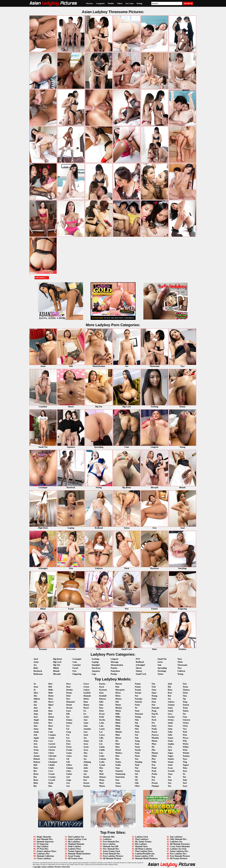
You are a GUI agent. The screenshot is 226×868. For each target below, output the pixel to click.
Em (68, 717)
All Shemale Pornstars (180, 844)
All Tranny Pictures (179, 858)
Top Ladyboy (43, 846)
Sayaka (171, 717)
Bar (35, 771)
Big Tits (57, 665)
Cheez (51, 753)
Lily (101, 741)
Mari (102, 783)
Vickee (186, 723)
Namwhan (120, 777)
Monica (119, 753)
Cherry (52, 759)
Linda (102, 747)
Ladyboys (107, 839)
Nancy (118, 786)
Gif (68, 759)
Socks (160, 662)
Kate (101, 693)
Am (35, 705)
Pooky (155, 774)
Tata (185, 684)
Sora (170, 747)
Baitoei (37, 759)
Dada (51, 783)
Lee (101, 732)
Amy (36, 717)
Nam (117, 768)
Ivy (85, 714)
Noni (137, 744)
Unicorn (186, 720)
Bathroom (38, 674)
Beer (51, 684)
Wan (185, 735)
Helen (86, 699)
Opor (154, 693)
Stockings (162, 671)
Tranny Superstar (76, 851)
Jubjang (87, 762)
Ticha (185, 693)
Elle (68, 714)
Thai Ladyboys (142, 839)
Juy (85, 774)
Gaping (95, 662)
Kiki (101, 702)
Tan (170, 783)
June (86, 771)
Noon (137, 756)
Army (36, 750)
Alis (35, 696)
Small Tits (162, 659)
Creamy (52, 777)
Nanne (138, 684)
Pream (155, 783)
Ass (35, 665)
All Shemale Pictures (112, 858)
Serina (171, 720)
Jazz (85, 732)
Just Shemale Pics (45, 839)
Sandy (171, 711)
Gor (68, 783)
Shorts (139, 668)
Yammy (186, 756)
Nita (137, 729)
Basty (36, 774)
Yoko (185, 768)
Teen (180, 659)
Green (86, 687)
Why (185, 741)
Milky (118, 717)
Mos (117, 759)
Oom (154, 690)
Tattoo (160, 674)
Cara (51, 741)
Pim (154, 750)
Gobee (69, 774)
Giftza (69, 765)
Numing (138, 762)
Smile (170, 723)
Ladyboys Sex (176, 842)
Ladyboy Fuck (141, 837)
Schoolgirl (140, 665)
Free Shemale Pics (111, 842)
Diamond (70, 702)
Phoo (154, 744)
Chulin (52, 765)
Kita (101, 708)
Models (111, 3)
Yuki (185, 780)
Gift (68, 762)
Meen (118, 696)
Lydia (102, 762)
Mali (101, 774)
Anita (36, 723)
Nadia (118, 765)
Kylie (102, 717)
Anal (36, 659)
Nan (117, 780)
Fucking (95, 659)
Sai (169, 699)
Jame (86, 723)
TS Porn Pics (42, 849)
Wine (185, 750)
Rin (169, 687)
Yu (184, 774)
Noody (138, 750)
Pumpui (155, 786)
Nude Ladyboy (75, 846)
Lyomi (102, 765)
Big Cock (57, 662)
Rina (170, 690)
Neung (138, 717)
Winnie (186, 753)
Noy (137, 759)
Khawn (103, 699)
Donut (69, 705)
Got (68, 786)
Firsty (69, 747)
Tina (185, 696)
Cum (75, 662)
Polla (154, 762)
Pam (154, 702)
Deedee (70, 690)
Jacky (86, 717)
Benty (51, 696)
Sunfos (171, 759)
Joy (85, 759)
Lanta (102, 729)
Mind (118, 723)
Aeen (36, 687)
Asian (36, 662)
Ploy (154, 759)
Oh (136, 777)
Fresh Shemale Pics (112, 854)
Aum (36, 753)
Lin (101, 744)
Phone (155, 741)
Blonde (56, 671)
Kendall (103, 696)
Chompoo (53, 762)
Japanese (96, 671)
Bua (50, 729)
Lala (101, 726)
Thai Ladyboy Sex (76, 837)
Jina (85, 753)
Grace (86, 684)
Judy (86, 765)
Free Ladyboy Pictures (113, 856)
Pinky (154, 756)
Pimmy (155, 753)
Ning (137, 726)
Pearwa (155, 735)
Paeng (155, 696)
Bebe (36, 783)
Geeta (69, 756)
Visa (185, 729)
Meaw (118, 693)
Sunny (171, 762)
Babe (36, 668)
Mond (118, 750)
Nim (137, 720)
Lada (102, 723)
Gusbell (87, 693)
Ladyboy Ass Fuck (178, 849)
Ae (35, 684)
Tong (185, 702)
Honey (86, 705)
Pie (153, 747)
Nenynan (139, 714)
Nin (136, 723)
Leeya (102, 735)
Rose (170, 693)
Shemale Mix (109, 837)
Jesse (86, 744)
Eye (68, 726)
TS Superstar (43, 844)
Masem (119, 684)
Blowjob (57, 674)
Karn (102, 687)
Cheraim (52, 756)
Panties (114, 668)
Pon (153, 765)
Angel (36, 720)
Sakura (171, 702)
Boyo (51, 726)
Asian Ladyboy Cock (77, 839)
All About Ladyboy (143, 849)
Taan (170, 774)
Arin (36, 741)
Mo (117, 741)
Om (153, 684)
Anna (36, 729)
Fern (68, 741)
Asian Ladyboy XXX (144, 856)
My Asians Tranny (143, 842)
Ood (154, 687)
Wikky (186, 747)
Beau (36, 780)
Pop (153, 777)
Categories (100, 3)
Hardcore (96, 668)
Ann (36, 726)
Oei (136, 774)
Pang (154, 711)
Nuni (137, 765)
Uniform (181, 671)
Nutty (137, 771)
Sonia (170, 741)
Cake (51, 732)
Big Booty (58, 659)
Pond (154, 768)
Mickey (119, 708)
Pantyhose (115, 671)
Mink (118, 729)
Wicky (186, 744)
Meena (118, 699)
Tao (169, 786)
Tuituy (186, 711)
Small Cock (141, 674)
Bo (50, 708)
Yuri (185, 783)
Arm (36, 747)
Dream (69, 708)
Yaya (185, 759)
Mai (101, 771)
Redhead (140, 662)
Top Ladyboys (176, 837)
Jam (85, 720)
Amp (36, 714)
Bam (36, 768)
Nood (137, 747)
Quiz (170, 684)
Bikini (56, 668)
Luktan (103, 759)
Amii (36, 711)
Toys (180, 668)
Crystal (52, 780)
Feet (74, 671)
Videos (120, 3)
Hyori (86, 708)
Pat (153, 723)
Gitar (69, 771)
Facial (75, 668)
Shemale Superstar (45, 842)
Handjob (96, 665)
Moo (117, 756)
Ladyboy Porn (74, 849)
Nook (137, 753)
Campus (52, 735)
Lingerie (114, 659)
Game (69, 753)
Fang (69, 732)
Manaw (103, 777)
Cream (52, 774)
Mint (118, 735)
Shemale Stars (141, 846)
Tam (170, 780)
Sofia (170, 732)
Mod (117, 744)
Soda (170, 729)
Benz (51, 699)
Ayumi (37, 756)
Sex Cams (129, 3)
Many (102, 780)
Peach (154, 732)
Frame (69, 750)
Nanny (138, 687)
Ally (35, 702)
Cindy (51, 768)
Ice (85, 711)
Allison (37, 699)
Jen (85, 738)
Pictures (90, 3)
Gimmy (70, 768)
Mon (117, 747)
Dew (68, 699)
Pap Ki (155, 714)
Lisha (102, 756)
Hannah (87, 696)
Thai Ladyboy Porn (144, 851)
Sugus (171, 756)
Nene (137, 711)
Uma (185, 717)
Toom (185, 708)
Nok (137, 738)
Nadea (118, 762)
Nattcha (138, 702)
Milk (117, 714)
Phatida (155, 738)
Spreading (162, 668)
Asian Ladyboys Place (46, 851)
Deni (68, 696)
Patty (154, 726)
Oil (136, 780)
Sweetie (171, 771)
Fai (68, 729)
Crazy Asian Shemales (180, 846)
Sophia (171, 744)
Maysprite (120, 690)
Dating (139, 3)
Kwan (102, 714)
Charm (52, 750)
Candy (51, 738)
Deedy (69, 693)
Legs (94, 674)
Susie (170, 765)
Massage (114, 662)
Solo (160, 665)
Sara (170, 714)
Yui (184, 777)
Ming (118, 726)
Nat (136, 696)
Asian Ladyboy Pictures (51, 867)
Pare (154, 717)
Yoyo (185, 771)
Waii (185, 732)
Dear (69, 687)
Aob (35, 735)
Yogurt (186, 765)
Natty (137, 705)
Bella (51, 690)
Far (68, 735)
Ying (185, 762)
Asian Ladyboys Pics (179, 851)
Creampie (77, 659)
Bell (50, 687)
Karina (87, 786)
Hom (86, 702)
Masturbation (117, 665)
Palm (154, 699)
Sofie (170, 735)
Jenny (86, 741)
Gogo (69, 780)
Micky (118, 711)
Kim (101, 705)
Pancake (156, 708)
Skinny (139, 671)
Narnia (138, 693)
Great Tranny (74, 856)
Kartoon (103, 690)
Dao (50, 786)
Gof (68, 777)
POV (138, 659)
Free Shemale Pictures (180, 856)
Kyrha (102, 720)
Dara (69, 684)
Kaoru (86, 783)
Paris (154, 720)
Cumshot (76, 665)
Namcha (119, 771)
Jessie (86, 747)
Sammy (171, 705)
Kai (85, 780)
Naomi (138, 690)
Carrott (52, 744)
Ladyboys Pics (43, 854)
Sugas (170, 753)
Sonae (171, 738)
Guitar (87, 690)
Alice (36, 693)
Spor (170, 750)
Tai (169, 777)
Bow (50, 723)
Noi (136, 735)
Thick (180, 662)
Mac (101, 768)
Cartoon (52, 747)
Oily (137, 783)
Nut (137, 768)
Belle (51, 693)
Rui (169, 696)
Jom (85, 756)
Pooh (154, 771)
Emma (69, 720)
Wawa (185, 738)
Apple (36, 738)
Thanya (186, 690)
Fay (68, 738)
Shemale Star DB (111, 846)
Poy (153, 780)
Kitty (102, 711)
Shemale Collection (45, 856)
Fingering (77, 674)
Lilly (101, 738)
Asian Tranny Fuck (111, 851)
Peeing (114, 674)
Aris (36, 744)
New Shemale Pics (111, 849)
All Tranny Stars (75, 858)
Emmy (69, 723)
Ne (136, 708)
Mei (117, 702)
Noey (137, 732)
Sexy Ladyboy (109, 844)
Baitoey (37, 762)
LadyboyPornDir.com (145, 854)
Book (51, 720)
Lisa (101, 753)
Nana (118, 783)
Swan (170, 768)
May (117, 687)
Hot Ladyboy (141, 844)
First (68, 744)
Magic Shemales (44, 837)
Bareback (38, 671)
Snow (170, 726)
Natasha (138, 699)
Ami (36, 708)
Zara (185, 786)
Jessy (86, 750)
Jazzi (86, 735)
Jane (86, 726)
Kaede (86, 777)
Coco (51, 771)
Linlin (102, 750)
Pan (153, 705)
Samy (170, 708)
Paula (154, 729)
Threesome (182, 665)
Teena (185, 687)
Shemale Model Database (79, 854)
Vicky (185, 726)
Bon (50, 714)
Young (180, 674)
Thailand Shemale (76, 844)
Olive (137, 786)
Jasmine (87, 729)
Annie (36, 732)
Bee (35, 786)
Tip (184, 699)
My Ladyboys (74, 842)
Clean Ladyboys (44, 858)
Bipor (51, 705)
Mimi (118, 720)
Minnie (119, 732)
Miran (118, 738)
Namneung (120, 774)
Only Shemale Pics (178, 839)
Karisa (102, 684)
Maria (102, 786)
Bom (51, 711)
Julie (86, 768)
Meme (118, 705)
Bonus (51, 717)
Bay (35, 777)
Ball (35, 765)
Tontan (186, 705)
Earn (69, 711)
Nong (137, 741)
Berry (51, 702)
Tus (184, 714)
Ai (35, 690)
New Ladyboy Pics (178, 854)
